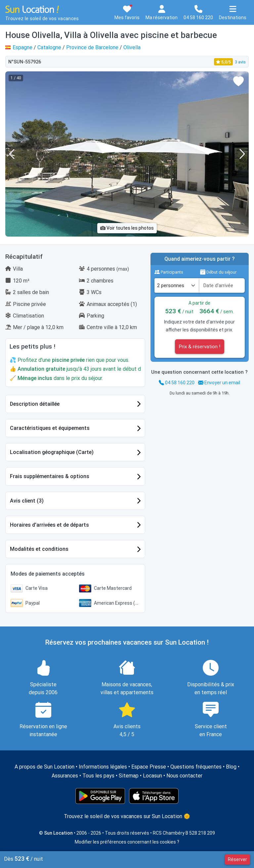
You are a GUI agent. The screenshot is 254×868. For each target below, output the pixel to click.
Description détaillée (35, 404)
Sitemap (129, 776)
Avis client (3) (27, 501)
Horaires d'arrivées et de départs (49, 525)
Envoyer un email (219, 383)
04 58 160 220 (177, 383)
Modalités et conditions (39, 549)
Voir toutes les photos (127, 228)
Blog (231, 767)
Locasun (152, 776)
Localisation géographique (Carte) (52, 452)
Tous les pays (98, 776)
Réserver (237, 859)
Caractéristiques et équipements (50, 428)
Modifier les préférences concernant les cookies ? (127, 842)
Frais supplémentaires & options (50, 476)
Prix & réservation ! (200, 347)
